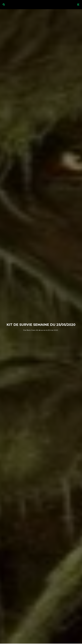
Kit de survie (41, 330)
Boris (27, 330)
